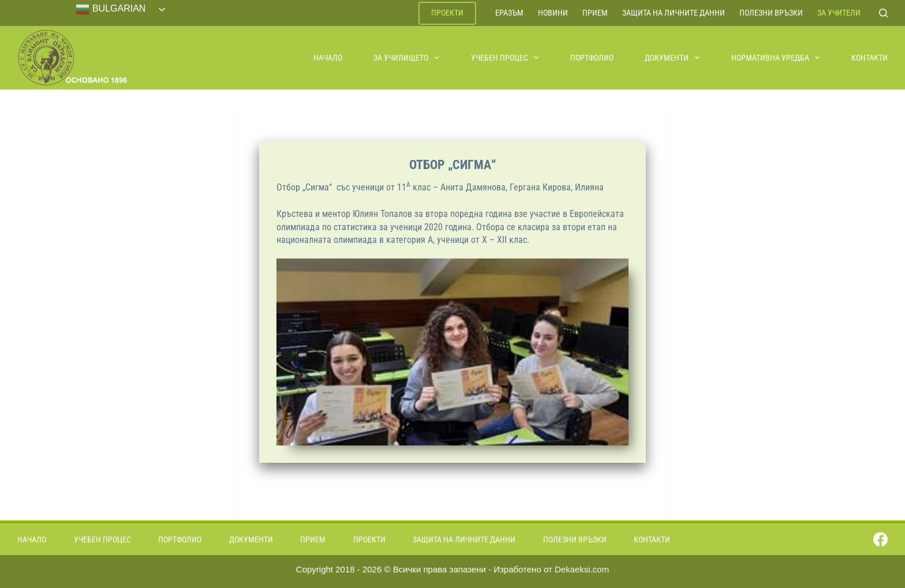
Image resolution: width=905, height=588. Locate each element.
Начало (328, 58)
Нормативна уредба (776, 58)
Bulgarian (111, 9)
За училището (407, 58)
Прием (595, 13)
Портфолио (592, 58)
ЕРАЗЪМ (509, 13)
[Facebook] (880, 539)
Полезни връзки (771, 13)
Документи (673, 58)
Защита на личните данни (674, 13)
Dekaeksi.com (582, 569)
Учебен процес (506, 58)
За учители (839, 13)
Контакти (870, 58)
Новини (553, 13)
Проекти (447, 13)
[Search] (883, 13)
